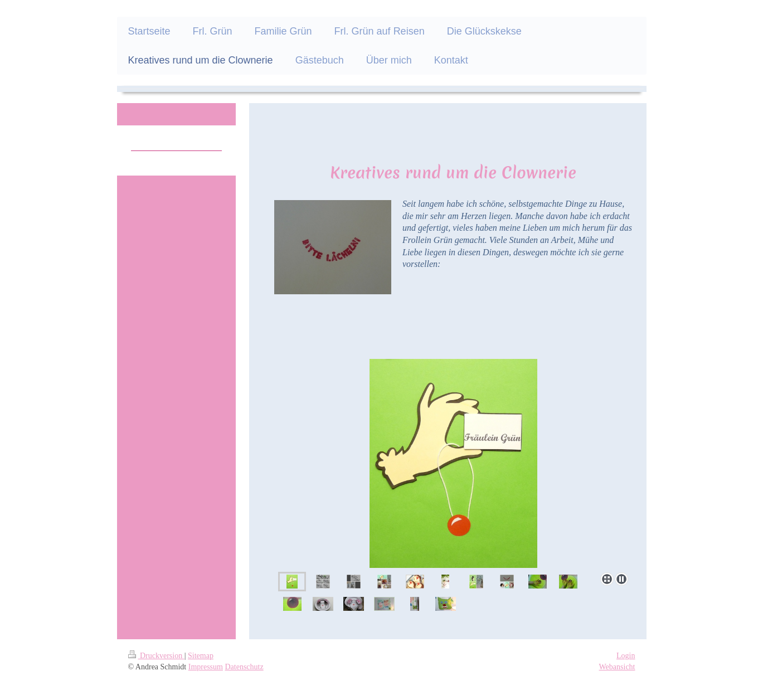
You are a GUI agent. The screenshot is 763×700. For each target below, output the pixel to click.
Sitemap (201, 656)
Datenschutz (244, 667)
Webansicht (617, 667)
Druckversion (156, 656)
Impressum (206, 667)
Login (626, 656)
